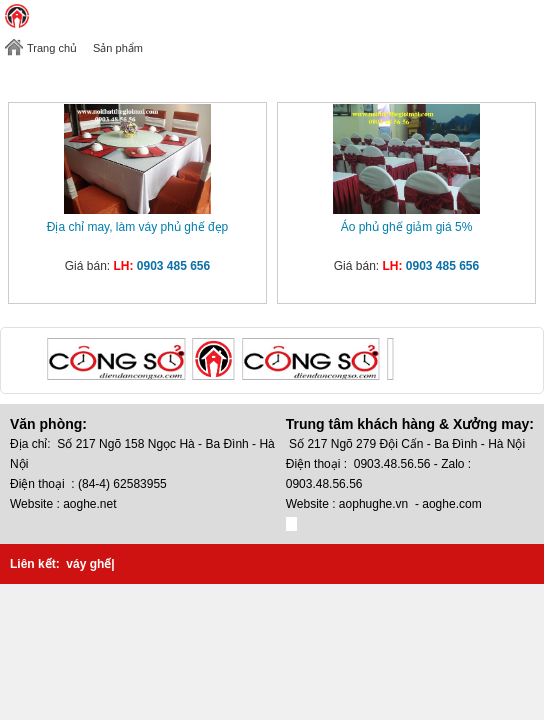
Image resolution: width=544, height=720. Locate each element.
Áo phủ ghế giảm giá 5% (407, 227)
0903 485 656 (173, 266)
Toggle (529, 16)
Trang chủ (52, 48)
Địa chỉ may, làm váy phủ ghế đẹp (138, 227)
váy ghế (88, 564)
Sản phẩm (118, 48)
